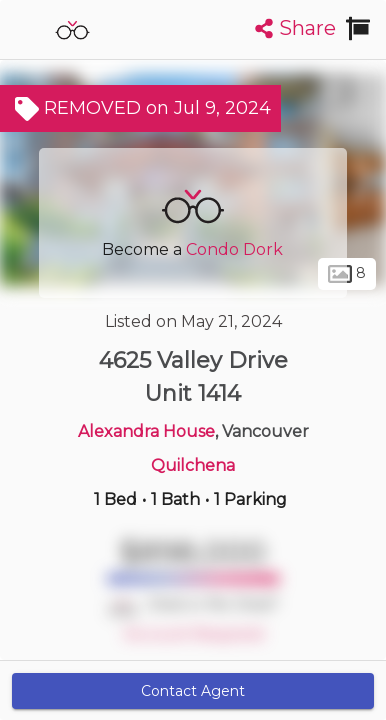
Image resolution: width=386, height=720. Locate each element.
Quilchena (193, 465)
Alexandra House (146, 431)
